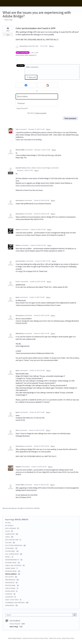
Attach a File (32, 77)
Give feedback (15, 621)
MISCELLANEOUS (22, 520)
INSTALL (8, 557)
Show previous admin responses (26, 55)
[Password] (37, 103)
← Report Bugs (8, 20)
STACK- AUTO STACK (12, 600)
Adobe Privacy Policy (68, 638)
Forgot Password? (22, 108)
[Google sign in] (48, 85)
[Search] (75, 615)
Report (48, 129)
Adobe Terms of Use (55, 638)
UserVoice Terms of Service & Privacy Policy (35, 638)
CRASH (7, 537)
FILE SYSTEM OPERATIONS (14, 545)
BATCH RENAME (10, 528)
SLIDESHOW (9, 597)
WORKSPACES (10, 605)
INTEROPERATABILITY (12, 560)
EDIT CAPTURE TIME (12, 540)
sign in (22, 508)
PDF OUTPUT (9, 577)
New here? (37, 113)
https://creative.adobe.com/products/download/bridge (34, 185)
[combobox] (40, 615)
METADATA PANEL (11, 571)
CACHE (7, 531)
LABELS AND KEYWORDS (13, 565)
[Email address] (37, 97)
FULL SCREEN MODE (12, 554)
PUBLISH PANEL (10, 588)
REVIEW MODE (10, 591)
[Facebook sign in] (26, 85)
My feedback (9, 525)
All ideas (8, 523)
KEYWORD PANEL (11, 563)
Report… (52, 46)
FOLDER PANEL (10, 551)
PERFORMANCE (10, 580)
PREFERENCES (10, 583)
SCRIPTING (9, 594)
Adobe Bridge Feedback (15, 638)
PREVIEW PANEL (10, 585)
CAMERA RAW (10, 534)
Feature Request (15, 624)
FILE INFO (8, 543)
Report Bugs (10, 520)
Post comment (70, 118)
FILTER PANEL (10, 548)
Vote (8, 35)
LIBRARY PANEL (10, 568)
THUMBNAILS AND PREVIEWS (15, 603)
